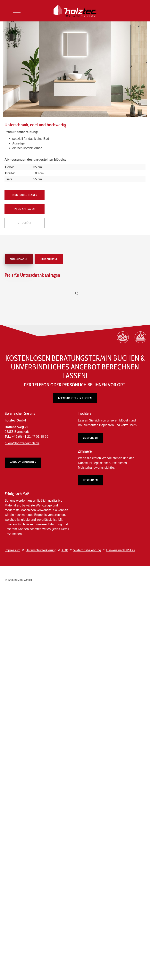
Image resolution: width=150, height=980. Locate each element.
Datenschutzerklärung (41, 550)
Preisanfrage (49, 259)
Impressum (12, 550)
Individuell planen (25, 195)
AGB (65, 550)
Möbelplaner (19, 259)
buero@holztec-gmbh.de (22, 443)
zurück (26, 223)
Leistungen (90, 438)
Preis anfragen (25, 209)
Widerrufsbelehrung (87, 550)
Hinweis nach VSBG (121, 550)
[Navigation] (17, 11)
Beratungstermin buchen (75, 398)
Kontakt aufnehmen (23, 463)
